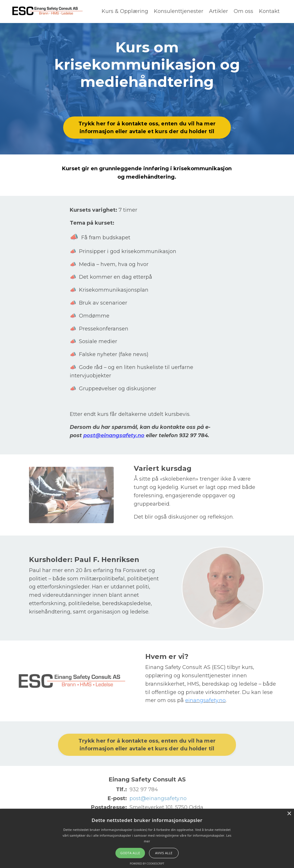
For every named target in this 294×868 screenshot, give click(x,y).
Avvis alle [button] (164, 853)
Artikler (218, 11)
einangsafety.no (205, 700)
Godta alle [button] (130, 853)
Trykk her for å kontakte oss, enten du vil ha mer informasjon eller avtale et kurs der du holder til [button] (147, 128)
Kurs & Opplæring (125, 11)
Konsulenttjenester (179, 11)
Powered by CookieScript (147, 864)
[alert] (147, 838)
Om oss (243, 11)
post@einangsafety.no (114, 435)
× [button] (289, 814)
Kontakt (269, 11)
